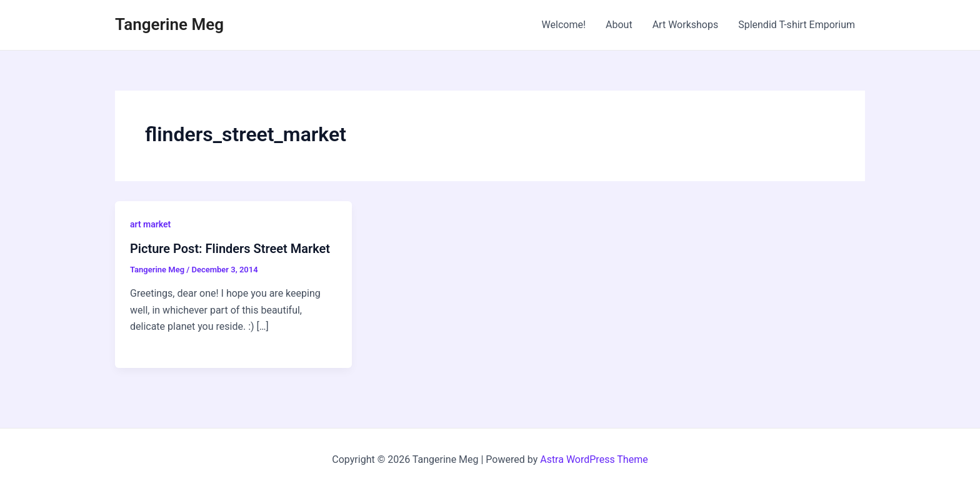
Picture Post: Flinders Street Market (230, 249)
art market (150, 224)
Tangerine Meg (169, 24)
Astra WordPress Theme (594, 459)
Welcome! (564, 25)
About (619, 25)
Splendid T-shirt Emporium (797, 25)
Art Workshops (686, 25)
